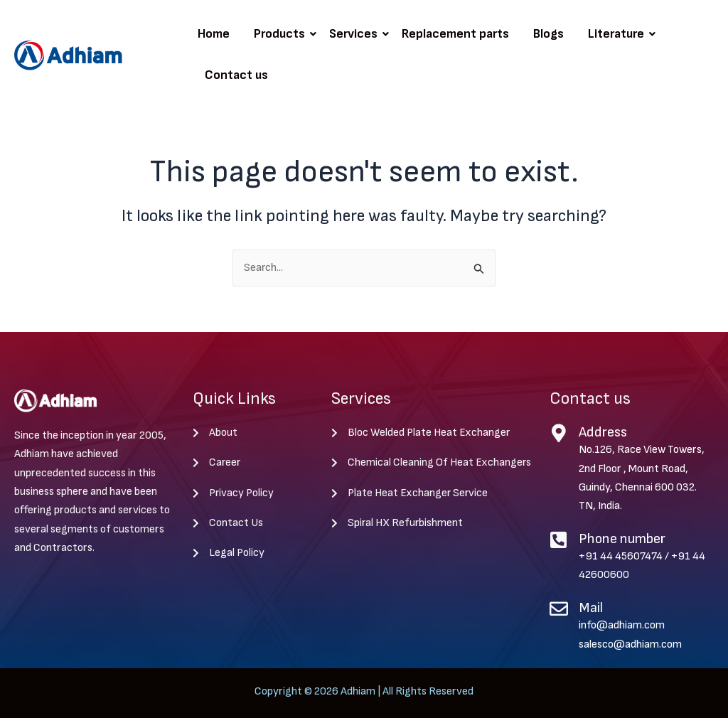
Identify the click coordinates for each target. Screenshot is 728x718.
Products (282, 34)
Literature (619, 34)
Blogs (548, 34)
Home (214, 34)
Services (356, 34)
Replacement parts (455, 34)
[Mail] (559, 609)
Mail (591, 608)
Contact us (236, 75)
